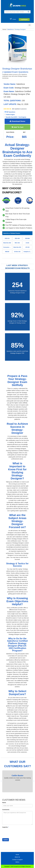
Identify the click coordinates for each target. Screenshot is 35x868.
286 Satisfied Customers (19, 109)
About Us (17, 857)
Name (4, 802)
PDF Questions (10, 112)
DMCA (17, 862)
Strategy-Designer (20, 29)
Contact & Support (17, 860)
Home (4, 29)
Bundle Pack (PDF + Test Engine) (15, 117)
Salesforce (10, 29)
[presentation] (34, 781)
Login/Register (24, 20)
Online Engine (10, 115)
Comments (6, 810)
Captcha (5, 827)
